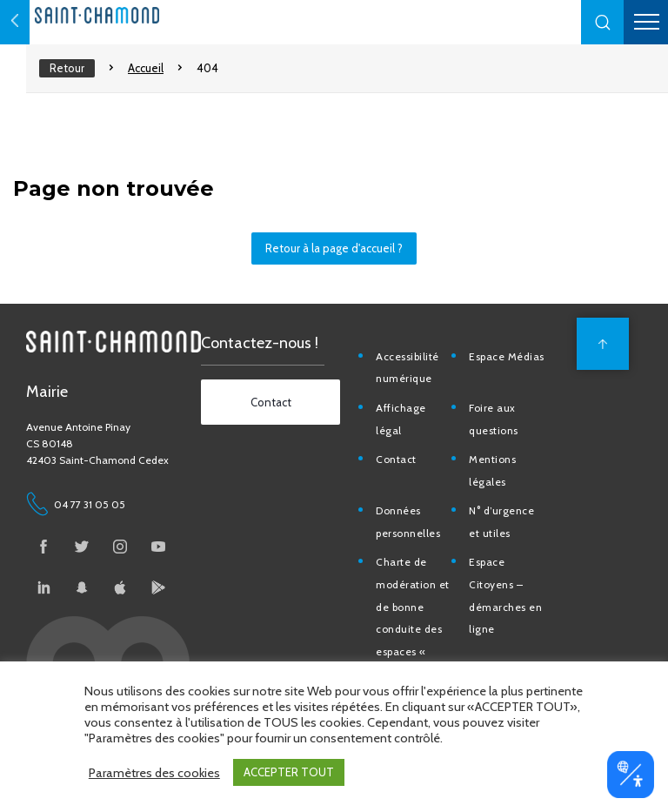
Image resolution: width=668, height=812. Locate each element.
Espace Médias (507, 356)
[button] (603, 22)
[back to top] (603, 344)
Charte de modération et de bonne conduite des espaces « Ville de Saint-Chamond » (413, 629)
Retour (67, 68)
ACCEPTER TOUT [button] (289, 772)
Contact (396, 459)
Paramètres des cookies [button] (154, 773)
